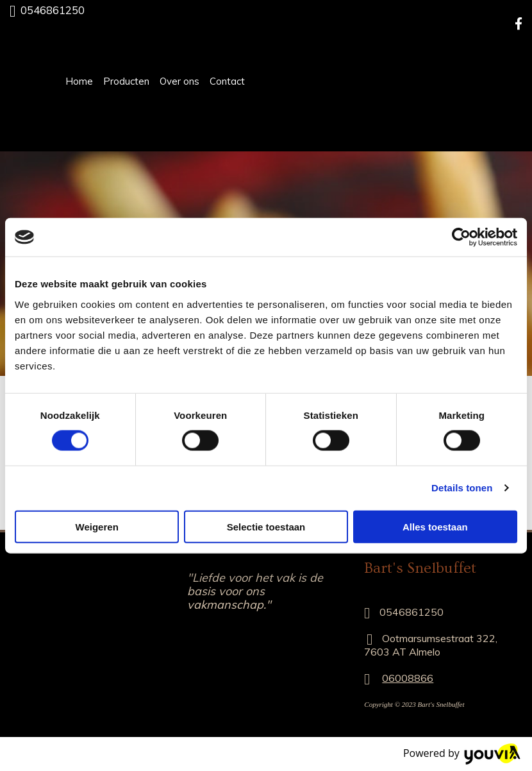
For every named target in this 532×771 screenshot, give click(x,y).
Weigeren (97, 526)
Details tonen (462, 488)
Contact (227, 81)
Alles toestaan (435, 526)
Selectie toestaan (266, 526)
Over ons (179, 81)
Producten (126, 81)
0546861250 (53, 10)
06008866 (408, 678)
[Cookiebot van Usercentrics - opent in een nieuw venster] (461, 237)
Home (79, 81)
